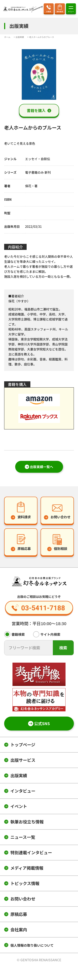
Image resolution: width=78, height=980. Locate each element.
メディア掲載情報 (27, 868)
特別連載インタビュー (31, 852)
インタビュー (23, 791)
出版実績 (19, 775)
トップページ (23, 745)
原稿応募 (19, 914)
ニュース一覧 (23, 837)
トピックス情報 (25, 883)
